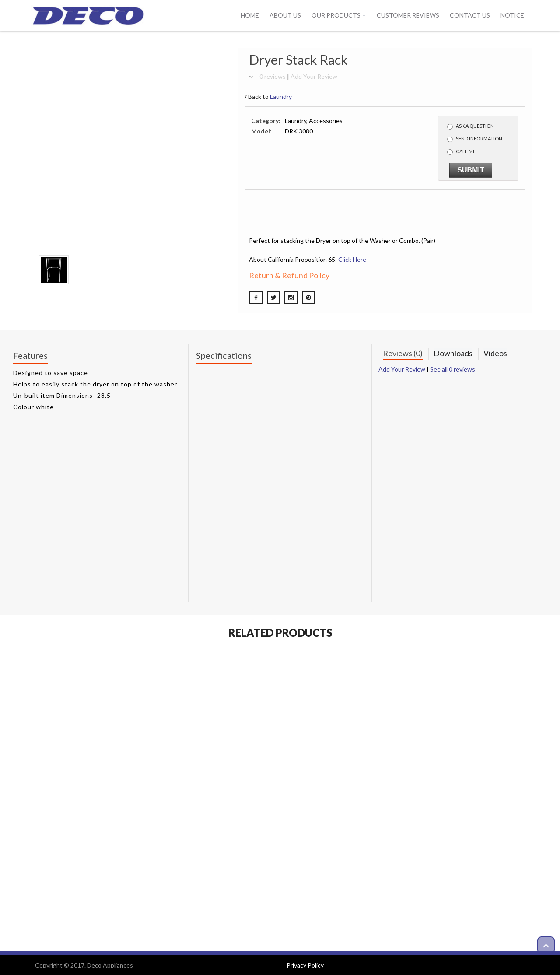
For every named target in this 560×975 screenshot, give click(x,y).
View (88, 865)
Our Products (336, 15)
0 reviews (273, 76)
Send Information (475, 139)
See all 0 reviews (453, 369)
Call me (461, 152)
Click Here (352, 259)
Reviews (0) (403, 353)
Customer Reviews (408, 15)
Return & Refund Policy (289, 275)
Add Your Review (314, 76)
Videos (495, 353)
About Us (285, 15)
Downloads (453, 353)
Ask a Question (471, 126)
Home (250, 15)
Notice (512, 15)
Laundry (281, 96)
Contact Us (470, 15)
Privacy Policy (305, 965)
